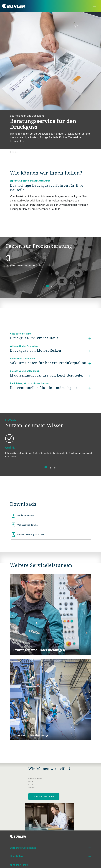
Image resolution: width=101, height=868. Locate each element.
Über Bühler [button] (17, 856)
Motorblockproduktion (27, 200)
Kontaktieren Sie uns (44, 796)
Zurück (14, 152)
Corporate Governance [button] (23, 848)
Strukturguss (17, 205)
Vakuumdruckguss (63, 200)
